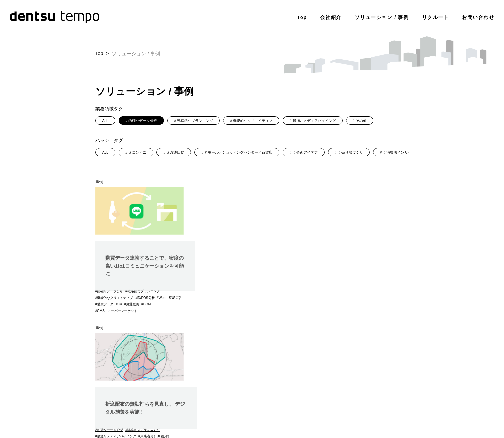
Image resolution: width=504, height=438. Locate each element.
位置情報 (251, 303)
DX (238, 303)
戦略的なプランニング (195, 121)
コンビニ (370, 303)
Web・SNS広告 (109, 304)
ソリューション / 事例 (382, 16)
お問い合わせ (478, 16)
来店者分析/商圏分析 (267, 290)
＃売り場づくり (350, 152)
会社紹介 (331, 16)
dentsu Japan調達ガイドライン (382, 399)
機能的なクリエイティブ (253, 121)
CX (147, 304)
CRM (174, 304)
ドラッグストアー (369, 290)
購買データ (133, 304)
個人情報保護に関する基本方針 (257, 399)
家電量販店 (389, 303)
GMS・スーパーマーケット (117, 311)
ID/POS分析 (146, 298)
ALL (106, 121)
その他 (361, 121)
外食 (377, 296)
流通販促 (160, 304)
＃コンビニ (137, 152)
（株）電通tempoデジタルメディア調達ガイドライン (370, 416)
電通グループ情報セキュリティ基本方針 (319, 399)
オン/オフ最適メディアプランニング (235, 296)
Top (302, 16)
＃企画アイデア (305, 152)
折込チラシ (273, 296)
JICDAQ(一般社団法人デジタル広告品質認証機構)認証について (353, 408)
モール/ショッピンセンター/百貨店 (234, 316)
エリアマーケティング (224, 309)
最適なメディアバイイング (314, 121)
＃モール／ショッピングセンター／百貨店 (238, 152)
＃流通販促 (175, 152)
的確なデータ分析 (143, 121)
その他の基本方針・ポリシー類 (269, 408)
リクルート (436, 16)
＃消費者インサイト (399, 152)
